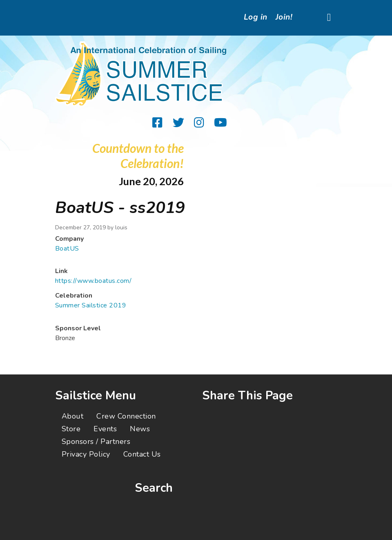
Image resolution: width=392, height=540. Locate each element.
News (140, 429)
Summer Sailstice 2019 (91, 305)
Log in (256, 17)
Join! (284, 17)
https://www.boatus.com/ (93, 281)
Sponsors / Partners (96, 441)
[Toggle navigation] (329, 18)
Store (71, 429)
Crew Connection (126, 416)
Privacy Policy (86, 454)
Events (105, 429)
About (72, 416)
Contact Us (142, 454)
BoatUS (67, 249)
